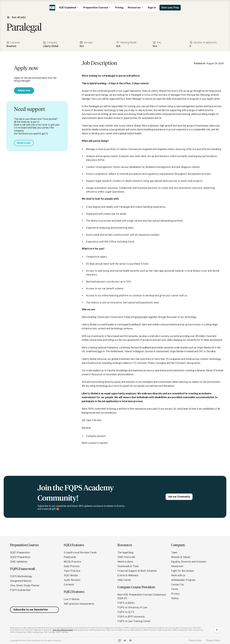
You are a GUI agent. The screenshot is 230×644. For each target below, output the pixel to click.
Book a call (24, 143)
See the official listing (63, 630)
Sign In (152, 8)
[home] (52, 8)
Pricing (119, 8)
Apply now (24, 90)
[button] (69, 8)
